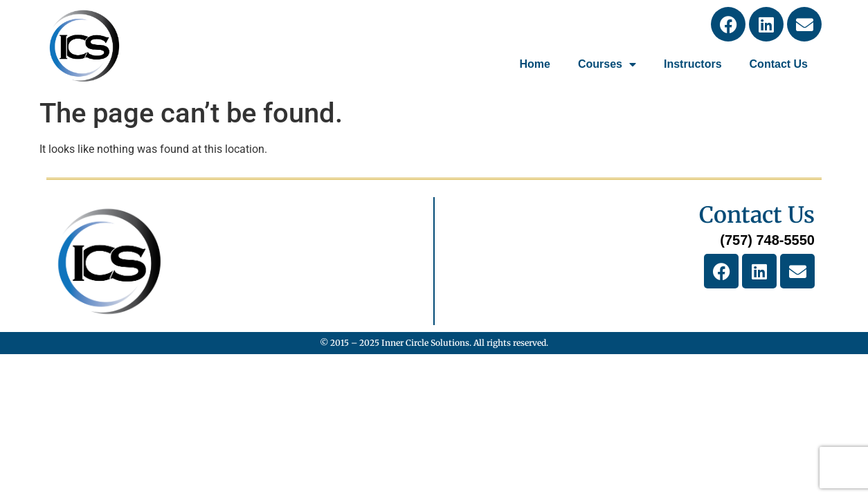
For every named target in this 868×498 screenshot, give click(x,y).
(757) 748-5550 (767, 240)
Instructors (693, 64)
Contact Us (779, 64)
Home (534, 64)
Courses (607, 64)
